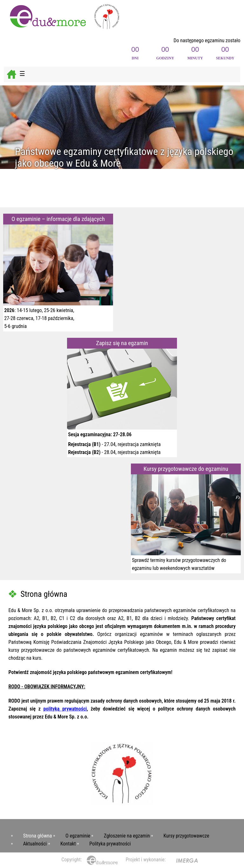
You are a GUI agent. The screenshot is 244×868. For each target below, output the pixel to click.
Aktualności (35, 844)
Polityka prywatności (110, 844)
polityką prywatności (65, 709)
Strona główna (38, 836)
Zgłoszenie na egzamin (127, 836)
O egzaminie (78, 836)
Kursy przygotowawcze (186, 836)
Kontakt (68, 844)
